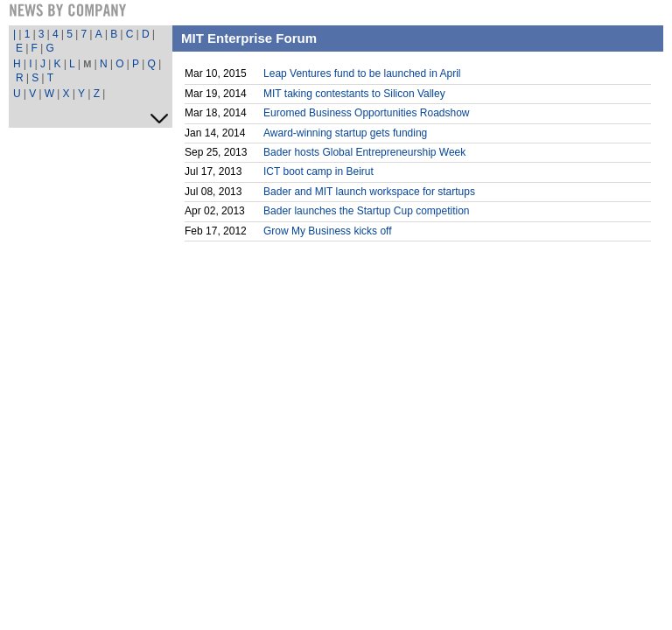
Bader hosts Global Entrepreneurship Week (364, 152)
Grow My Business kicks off (327, 231)
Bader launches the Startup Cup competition (366, 211)
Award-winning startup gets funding (345, 133)
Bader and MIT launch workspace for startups (369, 192)
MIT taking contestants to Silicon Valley (354, 94)
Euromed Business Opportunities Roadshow (366, 113)
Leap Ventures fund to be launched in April (362, 73)
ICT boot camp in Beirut (318, 171)
